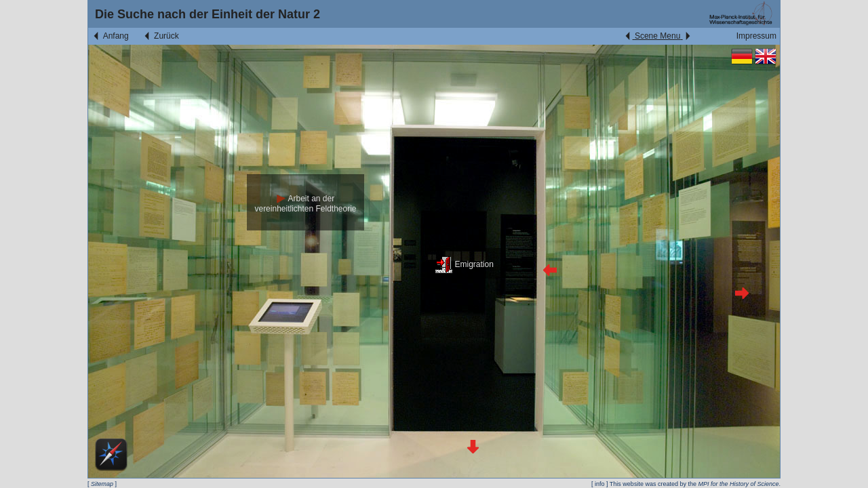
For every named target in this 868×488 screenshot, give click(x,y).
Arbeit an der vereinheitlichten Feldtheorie (305, 204)
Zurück (161, 36)
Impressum (756, 36)
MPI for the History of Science (738, 484)
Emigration (465, 264)
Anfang (110, 36)
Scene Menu (657, 36)
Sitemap (102, 484)
